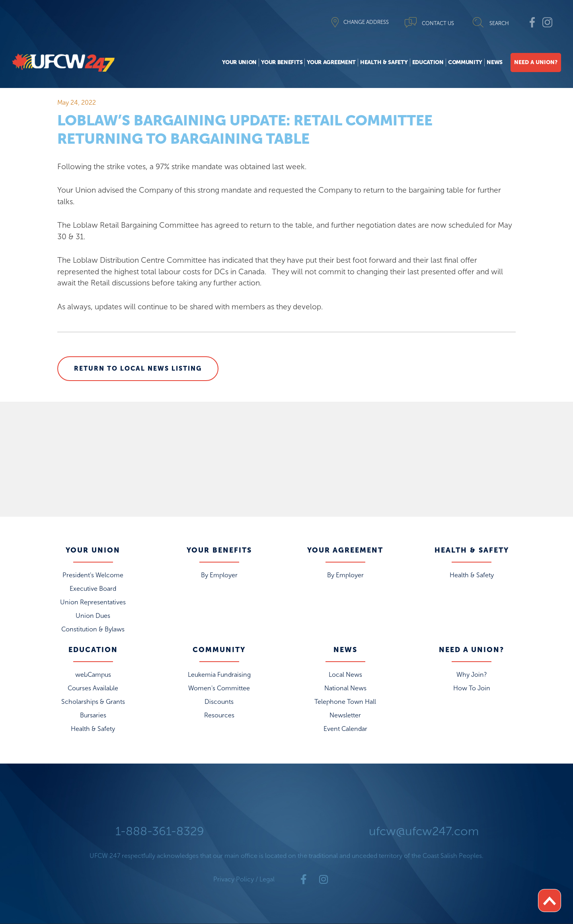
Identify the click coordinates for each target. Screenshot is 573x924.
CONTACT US (438, 23)
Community (465, 62)
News (495, 62)
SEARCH (499, 23)
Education (428, 62)
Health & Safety (384, 62)
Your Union (239, 62)
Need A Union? (536, 62)
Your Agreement (331, 62)
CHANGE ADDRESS (366, 22)
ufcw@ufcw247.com (424, 831)
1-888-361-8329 (160, 831)
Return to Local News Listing (138, 368)
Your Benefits (282, 62)
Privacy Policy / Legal (244, 879)
